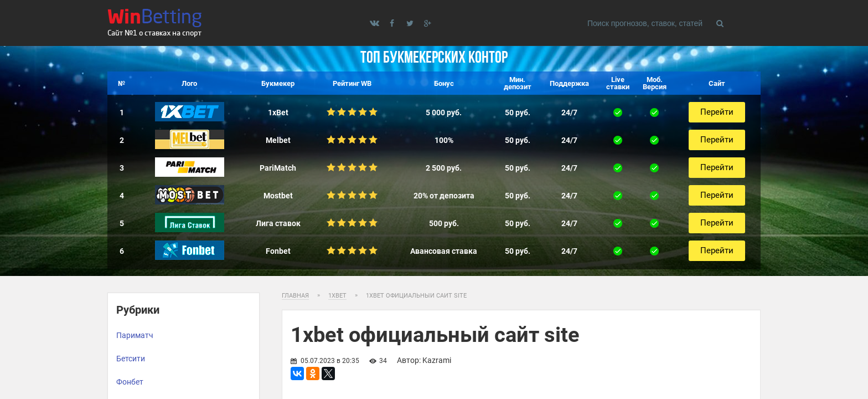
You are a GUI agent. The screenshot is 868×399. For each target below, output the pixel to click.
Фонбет (130, 382)
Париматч (135, 335)
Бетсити (131, 359)
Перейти (717, 112)
